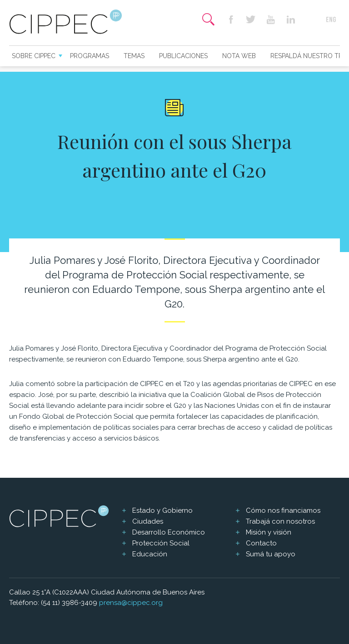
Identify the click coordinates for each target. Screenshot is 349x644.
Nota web (239, 56)
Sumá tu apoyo (271, 554)
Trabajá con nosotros (280, 521)
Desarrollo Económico (169, 532)
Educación (150, 554)
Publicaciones (183, 56)
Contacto (261, 543)
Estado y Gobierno (162, 510)
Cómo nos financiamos (283, 510)
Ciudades (148, 521)
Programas (90, 56)
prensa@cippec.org (131, 603)
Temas (134, 56)
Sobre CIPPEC (34, 56)
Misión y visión (269, 532)
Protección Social (161, 543)
